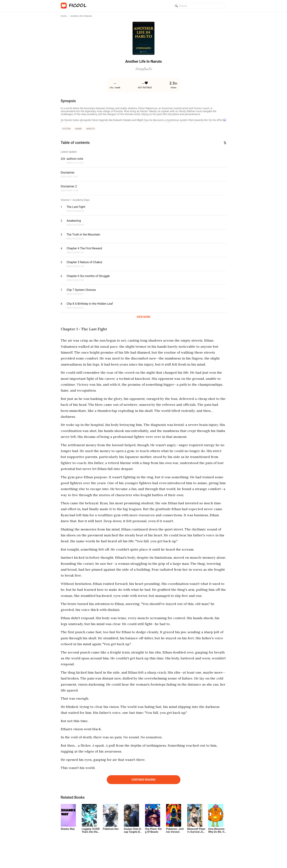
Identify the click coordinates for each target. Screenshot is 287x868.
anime (78, 129)
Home (64, 16)
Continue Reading (143, 780)
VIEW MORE (143, 317)
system (66, 129)
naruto (90, 129)
